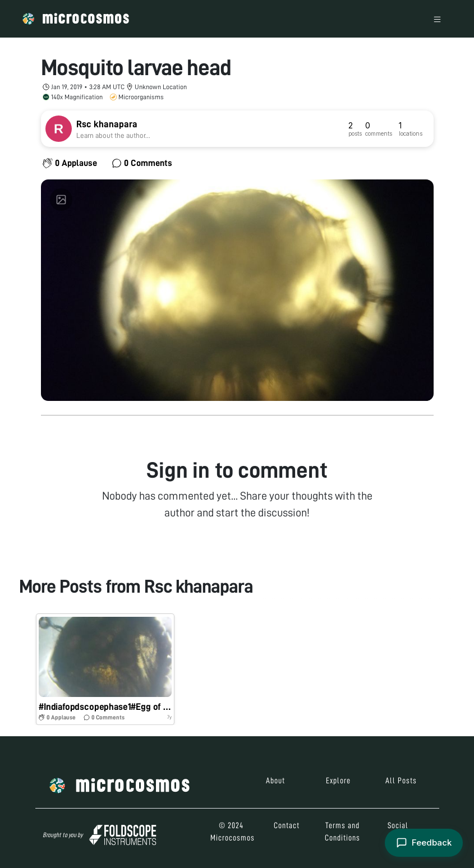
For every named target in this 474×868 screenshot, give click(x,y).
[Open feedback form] (424, 843)
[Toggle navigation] (437, 19)
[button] (105, 669)
